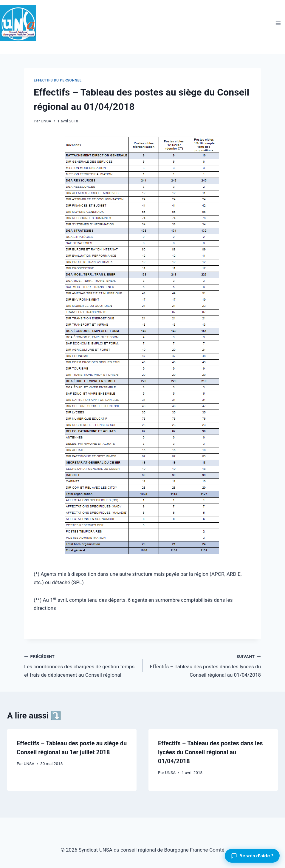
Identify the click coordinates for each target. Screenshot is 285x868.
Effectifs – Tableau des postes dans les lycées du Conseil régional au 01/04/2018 (204, 665)
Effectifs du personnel (58, 80)
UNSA (46, 121)
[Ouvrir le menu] (278, 23)
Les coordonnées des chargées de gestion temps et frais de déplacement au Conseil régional (81, 665)
